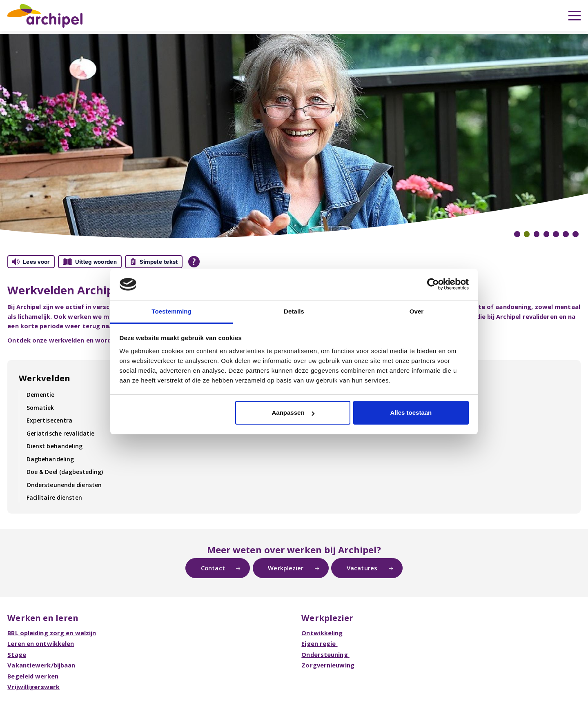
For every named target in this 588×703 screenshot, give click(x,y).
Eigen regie (319, 643)
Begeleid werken (33, 676)
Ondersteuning (325, 654)
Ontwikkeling (322, 633)
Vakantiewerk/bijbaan (41, 665)
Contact (213, 568)
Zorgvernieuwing (329, 665)
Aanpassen (293, 413)
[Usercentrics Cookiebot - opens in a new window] (433, 284)
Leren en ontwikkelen (41, 643)
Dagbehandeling (50, 459)
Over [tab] (417, 311)
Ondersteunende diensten (64, 485)
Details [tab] (294, 311)
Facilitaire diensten (54, 497)
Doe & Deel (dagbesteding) (65, 472)
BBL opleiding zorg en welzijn (52, 633)
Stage (17, 654)
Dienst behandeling (55, 446)
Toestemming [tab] (171, 311)
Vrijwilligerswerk (33, 687)
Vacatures (362, 568)
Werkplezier (286, 568)
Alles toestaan (411, 413)
